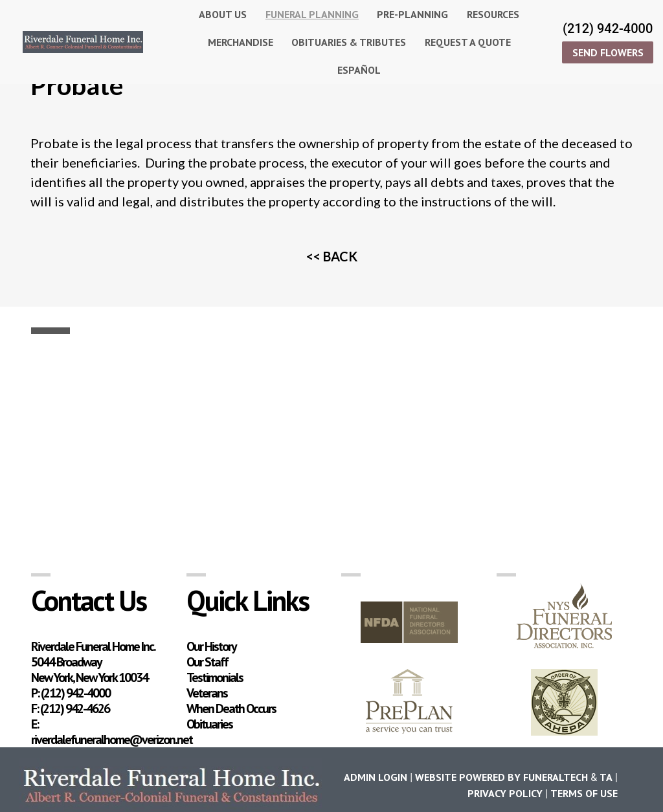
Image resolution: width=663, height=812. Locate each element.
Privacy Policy (505, 793)
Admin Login (376, 777)
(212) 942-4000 (608, 28)
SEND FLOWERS (608, 52)
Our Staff (207, 662)
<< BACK (332, 256)
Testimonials (215, 677)
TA (606, 777)
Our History (211, 646)
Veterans (207, 693)
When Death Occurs (231, 708)
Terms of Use (584, 793)
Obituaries (209, 724)
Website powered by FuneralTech (501, 777)
